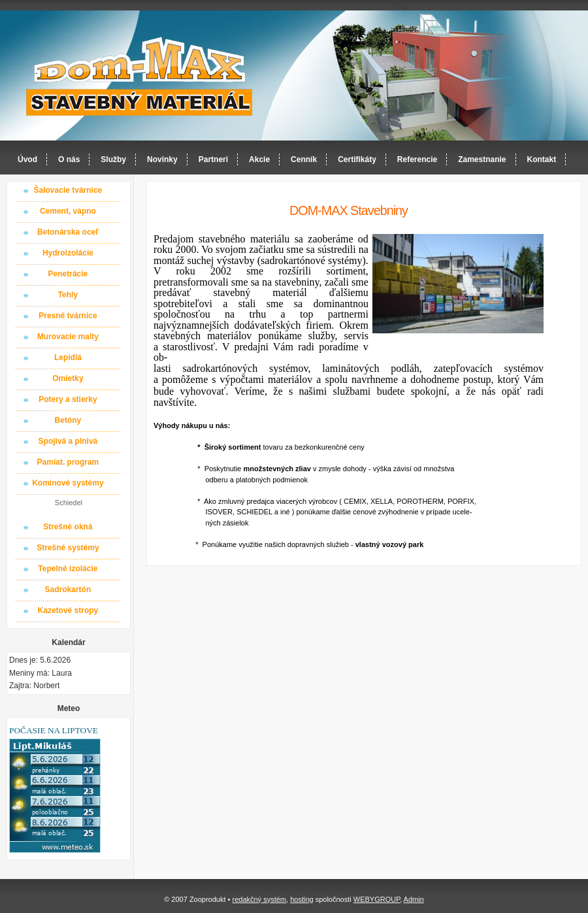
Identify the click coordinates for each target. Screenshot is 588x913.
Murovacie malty (68, 337)
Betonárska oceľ (68, 232)
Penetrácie (68, 274)
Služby (113, 159)
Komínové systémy (68, 483)
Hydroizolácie (68, 253)
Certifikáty (357, 159)
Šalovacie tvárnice (68, 190)
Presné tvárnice (68, 316)
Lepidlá (68, 357)
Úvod (27, 159)
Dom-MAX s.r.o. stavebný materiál (140, 76)
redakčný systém (259, 899)
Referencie (417, 159)
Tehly (68, 295)
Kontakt (542, 159)
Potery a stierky (68, 399)
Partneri (213, 159)
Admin (414, 899)
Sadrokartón (68, 589)
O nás (69, 159)
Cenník (304, 159)
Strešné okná (68, 527)
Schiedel (69, 503)
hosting (302, 899)
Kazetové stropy (68, 610)
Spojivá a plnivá (68, 441)
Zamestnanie (482, 159)
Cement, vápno (68, 211)
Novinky (162, 159)
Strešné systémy (68, 548)
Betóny (68, 420)
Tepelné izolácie (68, 569)
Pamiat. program (68, 462)
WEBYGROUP (377, 899)
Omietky (68, 378)
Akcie (259, 159)
